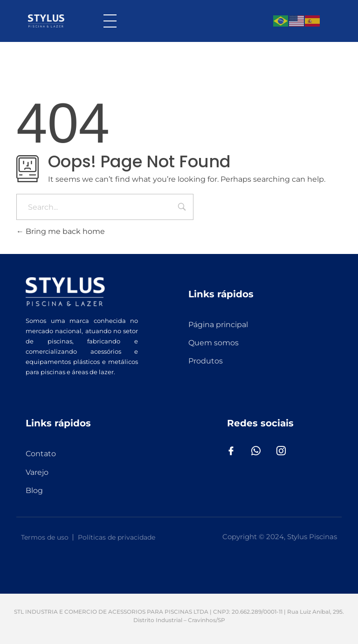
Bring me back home (61, 231)
